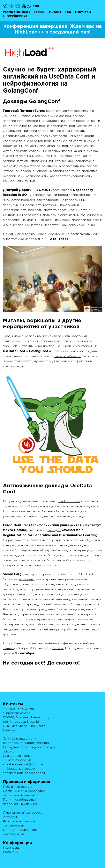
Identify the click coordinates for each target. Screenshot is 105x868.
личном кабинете (67, 356)
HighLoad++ (29, 32)
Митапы (55, 12)
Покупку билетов (17, 234)
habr (36, 6)
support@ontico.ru (17, 713)
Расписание (12, 12)
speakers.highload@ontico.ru (25, 773)
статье (8, 648)
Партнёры (83, 12)
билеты (58, 648)
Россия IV (11, 852)
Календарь (11, 848)
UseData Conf (69, 501)
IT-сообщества (15, 16)
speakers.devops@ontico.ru (24, 764)
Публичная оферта (18, 787)
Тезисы (39, 12)
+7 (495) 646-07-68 (19, 709)
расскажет (46, 131)
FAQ (68, 12)
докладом (53, 530)
